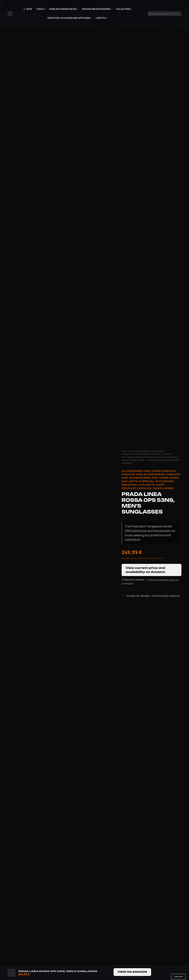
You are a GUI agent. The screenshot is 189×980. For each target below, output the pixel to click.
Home (124, 451)
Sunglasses (163, 488)
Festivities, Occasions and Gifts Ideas (69, 18)
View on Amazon (132, 972)
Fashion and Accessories (96, 9)
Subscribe (178, 976)
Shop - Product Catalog (139, 451)
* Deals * (41, 9)
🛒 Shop (28, 9)
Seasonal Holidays (141, 454)
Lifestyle (101, 18)
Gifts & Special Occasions (151, 481)
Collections (123, 9)
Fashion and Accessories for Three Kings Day (151, 478)
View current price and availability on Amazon (145, 570)
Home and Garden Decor (63, 9)
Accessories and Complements (149, 471)
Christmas (156, 454)
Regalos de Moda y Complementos (143, 457)
